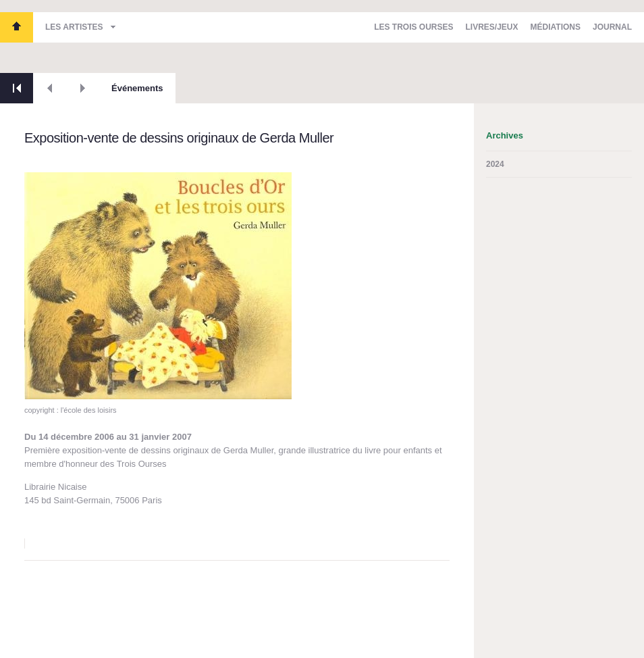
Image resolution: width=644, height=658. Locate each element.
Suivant (83, 88)
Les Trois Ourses (17, 27)
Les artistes (74, 27)
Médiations (556, 27)
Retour (17, 88)
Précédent (50, 88)
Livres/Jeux (492, 27)
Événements (137, 88)
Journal (612, 27)
